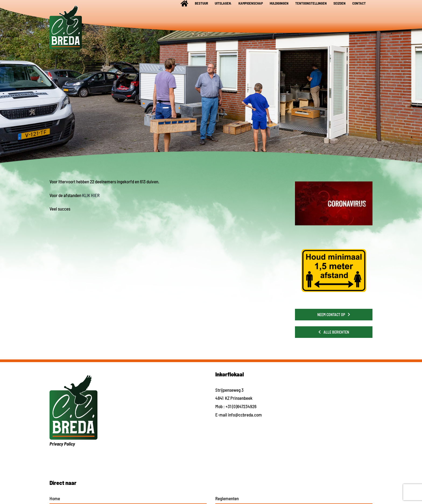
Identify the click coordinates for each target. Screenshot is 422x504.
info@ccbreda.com (245, 415)
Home (55, 498)
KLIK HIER (91, 195)
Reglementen (227, 498)
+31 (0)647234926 (241, 406)
